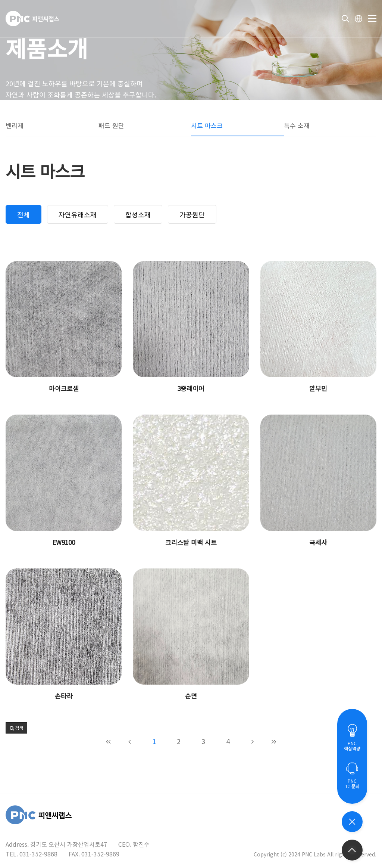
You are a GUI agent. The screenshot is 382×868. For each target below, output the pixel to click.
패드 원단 (111, 125)
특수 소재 (297, 125)
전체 (24, 214)
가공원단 (192, 214)
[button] (16, 728)
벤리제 (15, 125)
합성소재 (138, 214)
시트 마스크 (207, 125)
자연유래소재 (78, 214)
